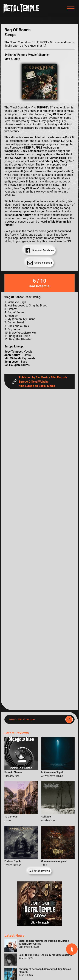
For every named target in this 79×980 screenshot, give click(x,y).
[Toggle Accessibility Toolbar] (72, 949)
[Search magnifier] (69, 719)
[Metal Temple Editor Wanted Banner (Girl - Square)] (39, 925)
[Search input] (36, 719)
